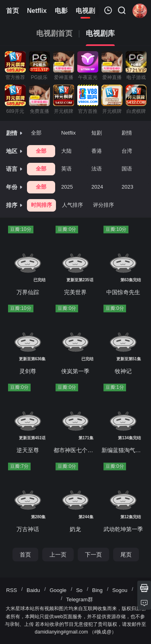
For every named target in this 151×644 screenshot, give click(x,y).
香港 (97, 151)
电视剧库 (100, 34)
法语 (97, 169)
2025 (67, 187)
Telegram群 (79, 599)
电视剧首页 (54, 34)
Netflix (68, 133)
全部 (36, 133)
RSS (11, 590)
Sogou (120, 590)
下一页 (93, 555)
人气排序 (72, 205)
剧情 (127, 133)
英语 (66, 169)
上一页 (58, 555)
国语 (127, 169)
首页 (25, 555)
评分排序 (103, 205)
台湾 (127, 151)
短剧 (97, 133)
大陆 (66, 151)
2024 (97, 187)
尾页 (126, 555)
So (79, 590)
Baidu (33, 590)
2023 (127, 187)
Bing (97, 590)
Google (58, 590)
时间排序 (41, 205)
